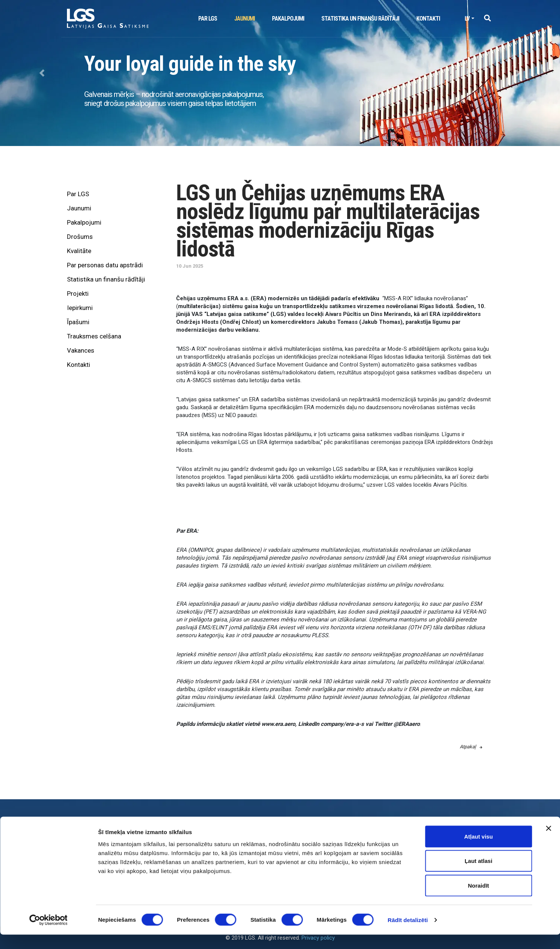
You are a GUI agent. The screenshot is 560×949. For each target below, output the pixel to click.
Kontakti (428, 19)
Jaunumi (244, 19)
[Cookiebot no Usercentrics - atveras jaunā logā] (48, 934)
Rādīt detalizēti (408, 934)
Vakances (81, 350)
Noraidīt (479, 900)
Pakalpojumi (288, 19)
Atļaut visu (479, 851)
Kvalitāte (79, 251)
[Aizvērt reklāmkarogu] (548, 843)
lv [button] (467, 19)
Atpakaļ (471, 747)
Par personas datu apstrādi (105, 265)
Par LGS (208, 19)
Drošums (80, 237)
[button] (487, 19)
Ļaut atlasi (478, 875)
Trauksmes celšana (94, 336)
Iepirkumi (80, 308)
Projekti (78, 293)
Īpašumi (78, 322)
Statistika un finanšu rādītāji (360, 19)
